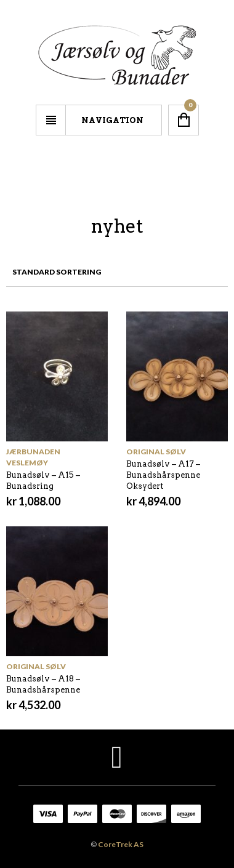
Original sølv (156, 452)
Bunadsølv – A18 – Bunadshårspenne (43, 684)
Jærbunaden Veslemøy (33, 457)
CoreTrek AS (121, 844)
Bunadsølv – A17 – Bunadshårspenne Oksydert (163, 475)
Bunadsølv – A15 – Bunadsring (43, 480)
